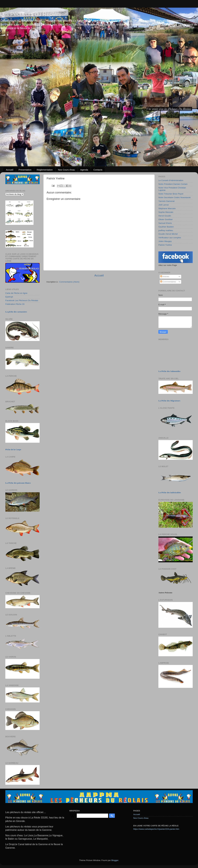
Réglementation (45, 170)
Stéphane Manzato (167, 208)
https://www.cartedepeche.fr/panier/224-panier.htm (156, 829)
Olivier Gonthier (166, 219)
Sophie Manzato (166, 212)
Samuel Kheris (165, 223)
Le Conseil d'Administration (171, 180)
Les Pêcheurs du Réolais (30, 14)
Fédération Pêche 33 (15, 304)
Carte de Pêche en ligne (16, 293)
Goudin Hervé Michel (168, 234)
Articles (165, 276)
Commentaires (168, 282)
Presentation (25, 170)
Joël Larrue (164, 205)
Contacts (98, 170)
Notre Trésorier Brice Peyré (171, 194)
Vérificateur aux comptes (170, 238)
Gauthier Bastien (166, 227)
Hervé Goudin (165, 216)
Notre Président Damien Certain (173, 184)
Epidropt (9, 297)
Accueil (10, 170)
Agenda (84, 170)
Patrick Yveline (165, 245)
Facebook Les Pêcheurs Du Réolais (22, 300)
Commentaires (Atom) (69, 282)
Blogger (115, 860)
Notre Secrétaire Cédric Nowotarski (175, 197)
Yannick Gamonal (166, 201)
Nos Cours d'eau (66, 170)
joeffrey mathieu (166, 230)
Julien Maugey (165, 241)
